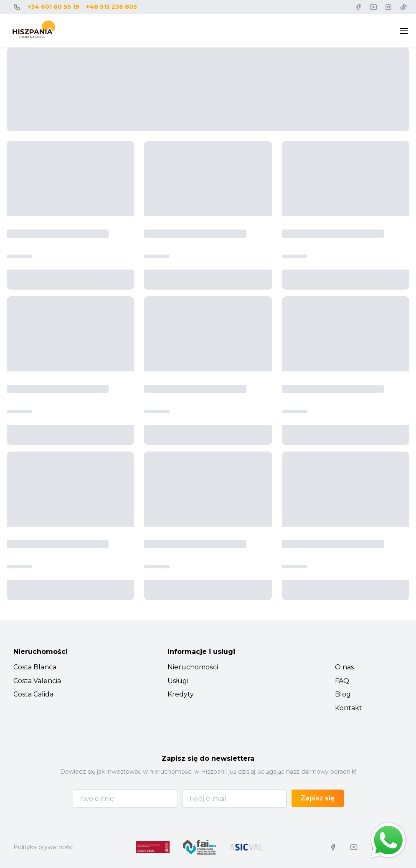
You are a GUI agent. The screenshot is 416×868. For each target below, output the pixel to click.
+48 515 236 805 (112, 7)
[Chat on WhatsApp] (388, 840)
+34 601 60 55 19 (53, 7)
